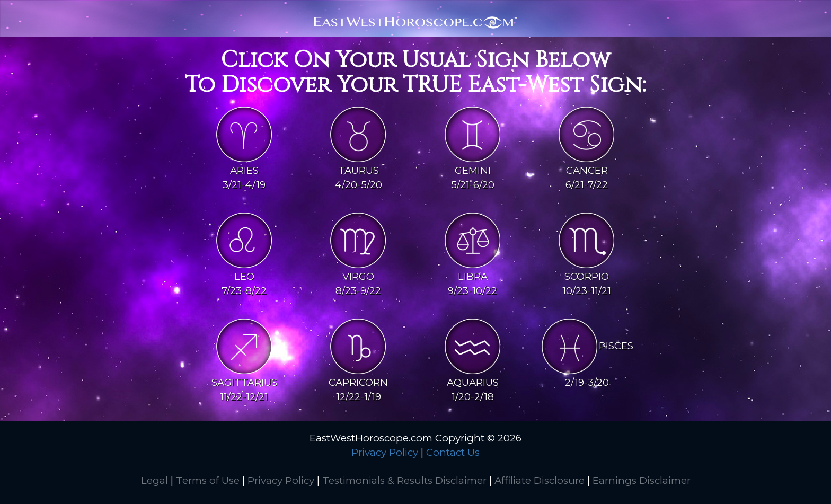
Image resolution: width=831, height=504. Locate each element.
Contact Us (453, 452)
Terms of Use (208, 480)
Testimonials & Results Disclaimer (404, 480)
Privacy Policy (385, 452)
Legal (154, 480)
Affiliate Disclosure (540, 480)
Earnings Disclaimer (642, 480)
